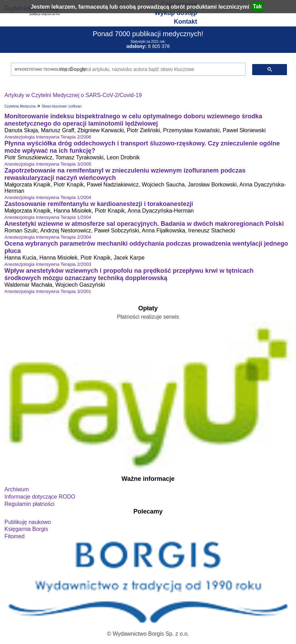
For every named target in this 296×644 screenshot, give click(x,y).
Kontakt (186, 22)
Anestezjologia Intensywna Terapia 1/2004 (48, 197)
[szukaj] (127, 69)
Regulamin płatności (30, 504)
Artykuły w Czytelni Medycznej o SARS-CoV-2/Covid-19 (73, 95)
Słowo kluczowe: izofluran (62, 106)
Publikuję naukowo (28, 522)
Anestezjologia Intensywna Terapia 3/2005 (48, 164)
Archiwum (17, 489)
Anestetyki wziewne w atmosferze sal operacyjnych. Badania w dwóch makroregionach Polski (144, 224)
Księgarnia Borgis (26, 529)
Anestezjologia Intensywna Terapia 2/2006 (48, 137)
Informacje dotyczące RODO (40, 497)
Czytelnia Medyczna (20, 106)
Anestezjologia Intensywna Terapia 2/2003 (48, 264)
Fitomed (15, 536)
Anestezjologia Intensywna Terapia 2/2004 (48, 237)
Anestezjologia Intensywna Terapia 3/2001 (48, 291)
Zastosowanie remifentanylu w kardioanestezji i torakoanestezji (99, 204)
